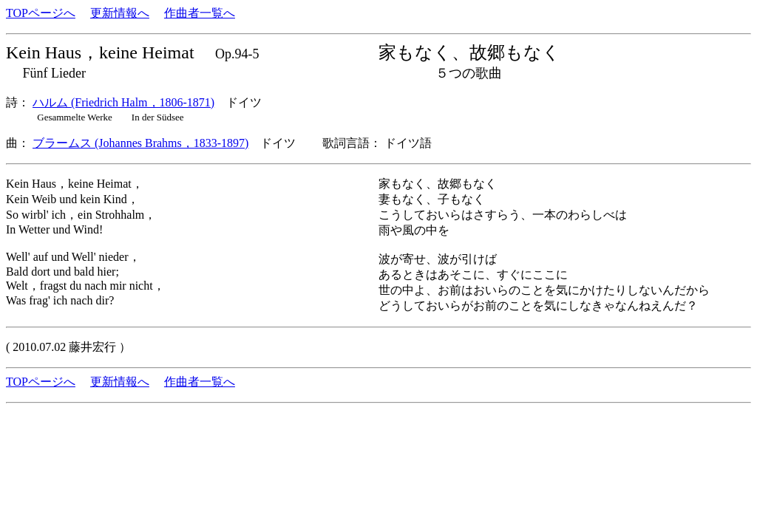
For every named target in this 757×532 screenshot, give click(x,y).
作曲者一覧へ (200, 13)
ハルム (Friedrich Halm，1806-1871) (123, 102)
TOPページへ (41, 13)
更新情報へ (120, 13)
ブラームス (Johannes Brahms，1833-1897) (140, 143)
